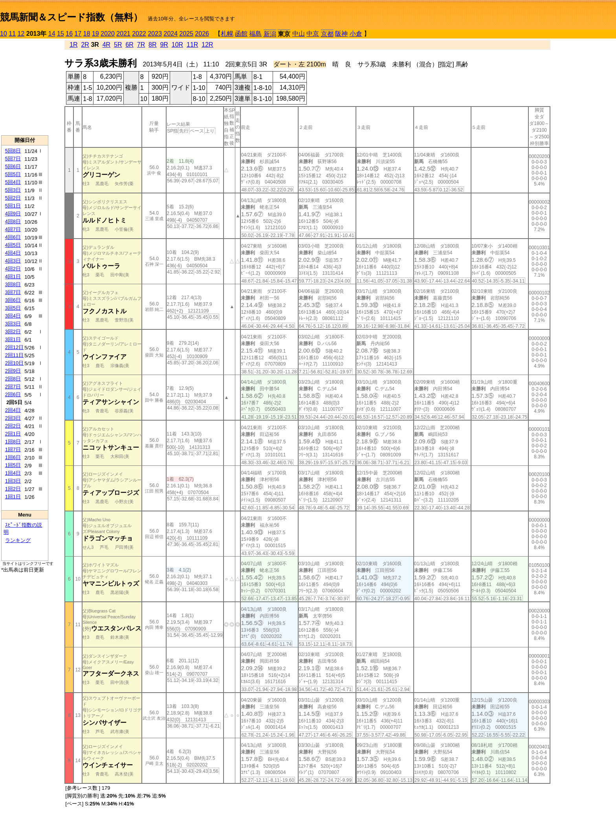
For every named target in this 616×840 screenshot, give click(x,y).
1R (73, 45)
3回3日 (13, 324)
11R (192, 45)
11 (12, 34)
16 (69, 34)
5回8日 (13, 151)
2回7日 (13, 387)
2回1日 (13, 434)
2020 (108, 34)
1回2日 (13, 489)
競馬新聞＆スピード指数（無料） (71, 17)
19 (95, 34)
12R (207, 45)
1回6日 (13, 457)
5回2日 (13, 198)
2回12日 (15, 347)
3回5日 (13, 308)
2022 (139, 34)
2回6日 (13, 394)
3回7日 (13, 292)
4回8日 (13, 221)
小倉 (356, 34)
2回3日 (13, 418)
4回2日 (13, 269)
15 (60, 34)
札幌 (227, 34)
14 (52, 34)
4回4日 (13, 253)
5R (118, 45)
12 (21, 34)
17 (78, 34)
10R (177, 45)
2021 (123, 34)
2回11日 (15, 355)
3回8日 (13, 284)
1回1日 (13, 497)
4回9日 (13, 214)
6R (129, 45)
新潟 (270, 34)
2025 (187, 34)
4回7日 (13, 229)
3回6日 (13, 300)
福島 (255, 34)
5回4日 (13, 182)
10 (4, 34)
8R (152, 45)
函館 (241, 34)
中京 (313, 34)
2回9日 (13, 371)
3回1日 (13, 339)
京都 (327, 34)
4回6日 (13, 237)
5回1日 (13, 206)
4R (106, 45)
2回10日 (15, 363)
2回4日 (13, 410)
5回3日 (13, 190)
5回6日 (13, 166)
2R (85, 45)
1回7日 (13, 449)
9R (164, 45)
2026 (202, 34)
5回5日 (13, 174)
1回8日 (13, 442)
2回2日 (13, 426)
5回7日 (13, 159)
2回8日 (13, 379)
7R (141, 45)
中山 (299, 34)
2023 (155, 34)
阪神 (341, 34)
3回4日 (13, 316)
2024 (170, 34)
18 (87, 34)
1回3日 (13, 481)
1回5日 (13, 465)
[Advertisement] (25, 87)
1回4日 (13, 473)
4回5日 (13, 245)
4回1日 (13, 277)
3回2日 (13, 332)
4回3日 (13, 261)
